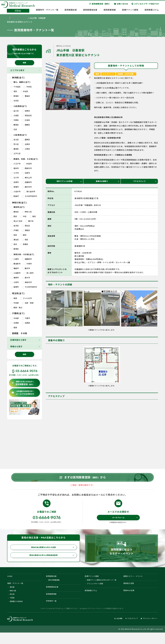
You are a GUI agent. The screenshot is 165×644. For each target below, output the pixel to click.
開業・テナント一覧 (17, 592)
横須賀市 (16, 264)
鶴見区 (15, 212)
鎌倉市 (15, 268)
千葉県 (12, 608)
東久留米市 (30, 191)
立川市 (15, 178)
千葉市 (26, 318)
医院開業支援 (71, 11)
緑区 (23, 235)
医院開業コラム (152, 11)
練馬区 (15, 125)
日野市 (26, 173)
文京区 (15, 101)
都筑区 (15, 249)
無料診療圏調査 (54, 589)
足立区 (15, 140)
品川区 (15, 111)
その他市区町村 (30, 196)
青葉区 (24, 244)
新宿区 (15, 96)
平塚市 (28, 264)
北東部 (15, 323)
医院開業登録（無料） (100, 5)
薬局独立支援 (130, 592)
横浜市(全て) (18, 207)
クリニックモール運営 (95, 592)
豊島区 (26, 96)
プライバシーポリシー (95, 619)
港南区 (26, 230)
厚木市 (26, 278)
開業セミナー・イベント (135, 584)
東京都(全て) (17, 77)
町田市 (28, 164)
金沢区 (15, 226)
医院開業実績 (110, 11)
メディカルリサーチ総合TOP (145, 5)
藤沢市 (26, 268)
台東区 (26, 144)
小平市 (15, 173)
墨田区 (15, 149)
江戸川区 (16, 153)
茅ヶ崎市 (29, 273)
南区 (33, 216)
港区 (14, 91)
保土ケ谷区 (17, 221)
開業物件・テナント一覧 (47, 11)
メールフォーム (124, 524)
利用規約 (108, 619)
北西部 (26, 323)
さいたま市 (26, 298)
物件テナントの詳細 (69, 182)
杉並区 (26, 120)
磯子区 (29, 221)
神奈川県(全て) (18, 203)
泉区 (14, 244)
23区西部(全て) (19, 106)
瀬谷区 (15, 240)
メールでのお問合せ (23, 393)
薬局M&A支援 (130, 600)
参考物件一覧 (52, 612)
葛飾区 (26, 140)
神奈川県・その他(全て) (22, 254)
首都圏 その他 (18, 333)
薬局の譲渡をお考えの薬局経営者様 (50, 562)
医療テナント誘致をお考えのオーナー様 (102, 589)
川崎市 (15, 259)
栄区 (25, 240)
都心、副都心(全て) (20, 82)
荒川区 (15, 144)
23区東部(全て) (19, 135)
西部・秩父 (17, 307)
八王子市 (16, 164)
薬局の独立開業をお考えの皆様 (51, 554)
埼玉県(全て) (17, 293)
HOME (11, 584)
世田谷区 (27, 115)
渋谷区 (24, 91)
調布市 (15, 168)
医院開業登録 (23, 383)
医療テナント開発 (130, 11)
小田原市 (16, 273)
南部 (14, 298)
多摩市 (15, 182)
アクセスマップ (144, 182)
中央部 (15, 303)
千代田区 (16, 87)
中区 (23, 216)
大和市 (15, 282)
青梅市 (15, 187)
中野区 (15, 120)
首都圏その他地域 (16, 612)
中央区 (28, 87)
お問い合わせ (121, 5)
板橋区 (26, 125)
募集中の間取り (107, 182)
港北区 (26, 226)
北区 (14, 129)
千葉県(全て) (17, 313)
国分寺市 (27, 187)
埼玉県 (12, 604)
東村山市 (27, 178)
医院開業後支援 (90, 11)
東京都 (12, 596)
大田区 (15, 115)
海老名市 (27, 282)
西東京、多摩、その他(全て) (24, 159)
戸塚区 (15, 230)
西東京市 (27, 168)
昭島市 (15, 196)
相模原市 (27, 259)
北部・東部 (28, 303)
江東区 (26, 149)
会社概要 (112, 629)
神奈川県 (13, 600)
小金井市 (16, 191)
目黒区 (26, 111)
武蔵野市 (27, 182)
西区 (14, 216)
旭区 (14, 235)
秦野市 (15, 278)
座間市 (15, 287)
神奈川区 (27, 212)
